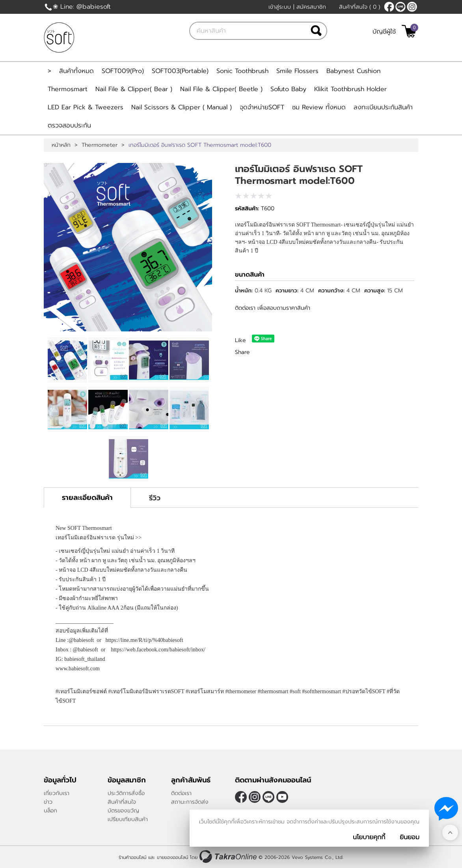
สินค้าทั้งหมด (76, 71)
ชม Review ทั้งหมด (319, 107)
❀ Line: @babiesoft (82, 7)
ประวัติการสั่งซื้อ (126, 793)
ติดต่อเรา (181, 793)
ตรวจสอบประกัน (69, 125)
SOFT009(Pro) (123, 71)
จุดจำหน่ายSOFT (262, 107)
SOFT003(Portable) (180, 71)
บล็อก (50, 811)
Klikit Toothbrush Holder (350, 89)
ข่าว (48, 802)
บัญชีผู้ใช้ (384, 32)
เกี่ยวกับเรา (57, 793)
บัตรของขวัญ (123, 811)
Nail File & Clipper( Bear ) (134, 89)
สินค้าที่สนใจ (360, 7)
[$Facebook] (389, 7)
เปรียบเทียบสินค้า (128, 819)
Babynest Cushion (353, 71)
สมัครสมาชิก (311, 7)
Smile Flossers (297, 71)
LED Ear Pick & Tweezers (86, 107)
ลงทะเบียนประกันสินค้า (383, 107)
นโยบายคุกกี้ (369, 837)
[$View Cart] (409, 31)
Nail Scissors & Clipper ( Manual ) (182, 107)
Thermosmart (68, 89)
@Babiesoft (401, 7)
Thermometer (100, 145)
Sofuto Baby (288, 89)
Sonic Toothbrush (242, 71)
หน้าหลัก (61, 145)
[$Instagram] (412, 7)
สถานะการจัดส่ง (190, 802)
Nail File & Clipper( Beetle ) (221, 89)
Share (242, 352)
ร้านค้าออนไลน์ (132, 857)
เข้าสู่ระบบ (280, 7)
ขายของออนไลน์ (172, 857)
